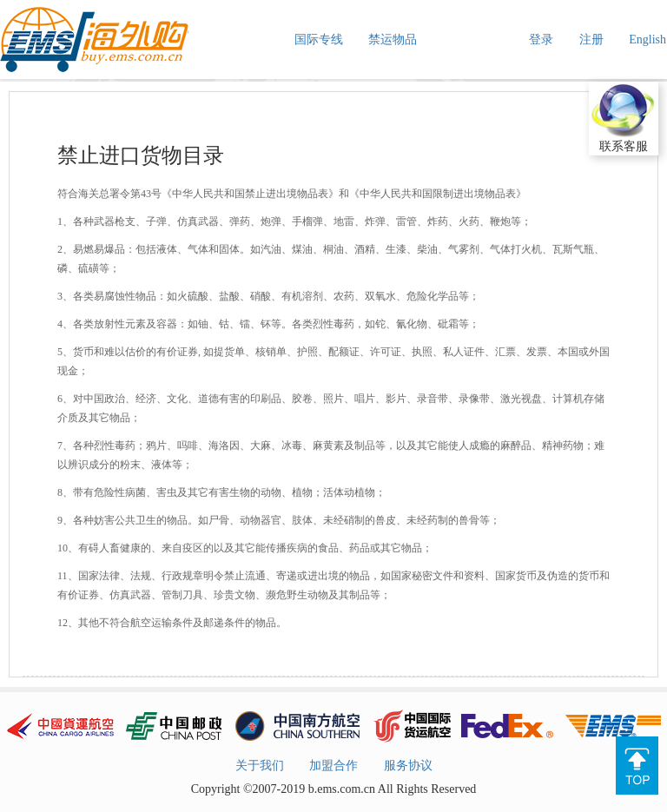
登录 (541, 40)
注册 (591, 40)
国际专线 (319, 40)
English (647, 40)
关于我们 (260, 766)
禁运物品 (393, 40)
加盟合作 (333, 766)
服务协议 (408, 766)
